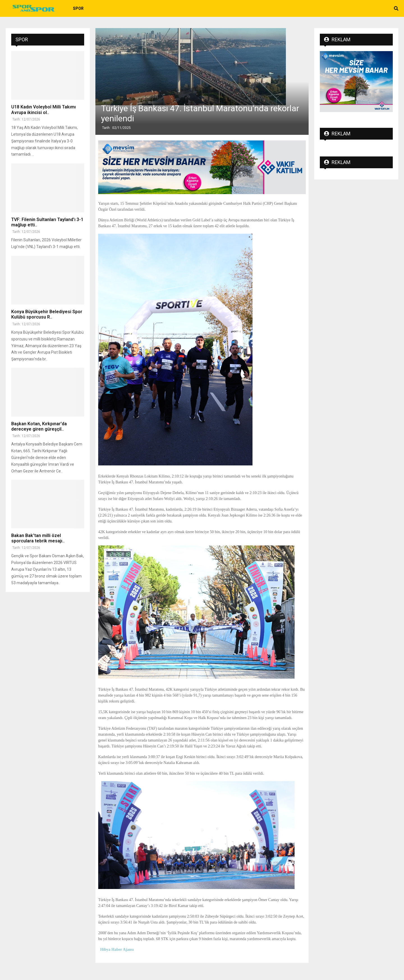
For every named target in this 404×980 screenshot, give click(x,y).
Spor (78, 8)
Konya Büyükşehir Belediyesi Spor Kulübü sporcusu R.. (47, 314)
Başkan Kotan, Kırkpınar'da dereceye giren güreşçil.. (39, 426)
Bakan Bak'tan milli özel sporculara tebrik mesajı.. (38, 538)
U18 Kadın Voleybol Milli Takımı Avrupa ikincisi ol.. (43, 110)
